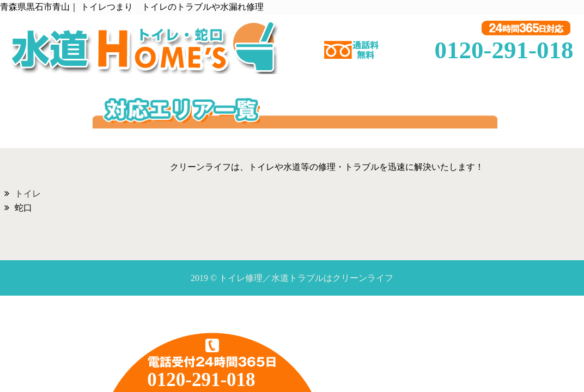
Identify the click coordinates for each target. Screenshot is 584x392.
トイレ (28, 194)
